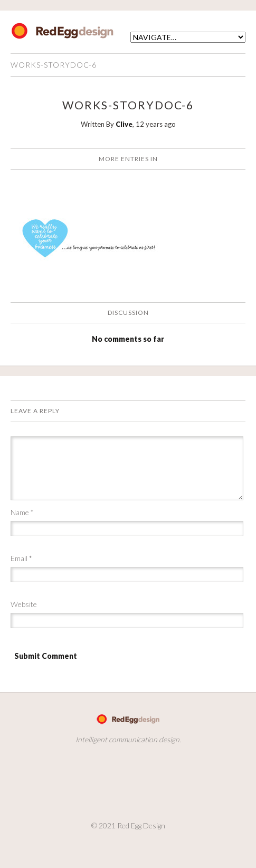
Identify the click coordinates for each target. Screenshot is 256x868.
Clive (124, 124)
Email (21, 558)
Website (24, 604)
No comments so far (128, 339)
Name (22, 512)
